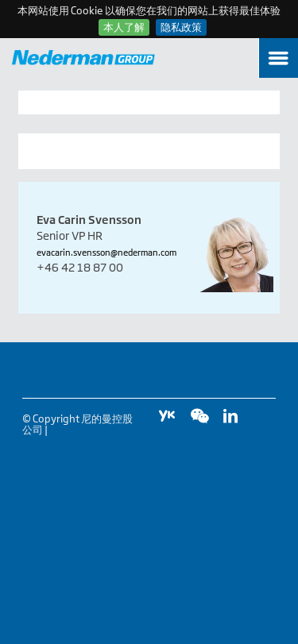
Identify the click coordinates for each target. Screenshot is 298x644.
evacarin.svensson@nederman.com (106, 253)
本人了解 (124, 27)
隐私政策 (181, 27)
